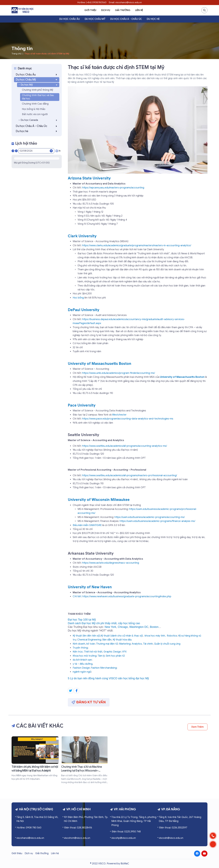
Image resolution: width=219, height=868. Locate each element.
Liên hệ (139, 10)
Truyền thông (80, 648)
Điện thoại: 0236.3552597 (173, 828)
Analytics (137, 644)
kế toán (91, 644)
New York (110, 627)
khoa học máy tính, (155, 636)
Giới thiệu (90, 10)
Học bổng (78, 298)
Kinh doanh (79, 644)
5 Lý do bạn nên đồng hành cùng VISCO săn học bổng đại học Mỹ (108, 678)
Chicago (123, 627)
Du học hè (153, 19)
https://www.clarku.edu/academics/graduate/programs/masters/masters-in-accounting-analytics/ (137, 245)
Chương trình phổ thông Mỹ (37, 90)
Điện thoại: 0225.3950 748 (126, 832)
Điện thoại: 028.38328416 (78, 828)
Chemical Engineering (89, 640)
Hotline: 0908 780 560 (29, 828)
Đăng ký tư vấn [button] (89, 702)
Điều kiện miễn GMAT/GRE (87, 525)
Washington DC (139, 627)
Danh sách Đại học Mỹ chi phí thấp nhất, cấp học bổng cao (104, 623)
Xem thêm (197, 727)
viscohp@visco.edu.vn (124, 838)
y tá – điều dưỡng (83, 664)
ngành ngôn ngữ (82, 672)
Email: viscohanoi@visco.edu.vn (125, 2)
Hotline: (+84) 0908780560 (92, 2)
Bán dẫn (107, 640)
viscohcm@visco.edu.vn (77, 838)
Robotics (172, 636)
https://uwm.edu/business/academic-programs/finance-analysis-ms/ (157, 521)
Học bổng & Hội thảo (34, 109)
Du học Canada (40, 120)
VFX (124, 652)
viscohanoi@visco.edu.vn (30, 838)
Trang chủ (17, 54)
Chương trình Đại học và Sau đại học (38, 97)
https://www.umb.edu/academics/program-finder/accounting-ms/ (119, 373)
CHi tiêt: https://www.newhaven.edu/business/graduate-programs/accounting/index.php (122, 596)
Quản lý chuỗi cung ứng (167, 644)
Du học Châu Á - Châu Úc (126, 19)
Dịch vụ (106, 10)
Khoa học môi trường (85, 656)
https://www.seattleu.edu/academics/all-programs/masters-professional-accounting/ (130, 475)
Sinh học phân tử (115, 656)
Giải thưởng (123, 10)
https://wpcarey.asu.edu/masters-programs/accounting (113, 188)
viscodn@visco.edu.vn (171, 838)
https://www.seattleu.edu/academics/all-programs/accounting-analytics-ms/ (125, 446)
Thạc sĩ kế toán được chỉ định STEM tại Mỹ (47, 54)
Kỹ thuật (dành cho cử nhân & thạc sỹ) (122, 636)
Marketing (125, 644)
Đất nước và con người (35, 114)
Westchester (119, 415)
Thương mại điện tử (107, 644)
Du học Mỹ (39, 85)
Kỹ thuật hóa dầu (122, 640)
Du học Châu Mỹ (95, 19)
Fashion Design (81, 668)
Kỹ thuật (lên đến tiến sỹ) (86, 636)
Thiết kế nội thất (93, 652)
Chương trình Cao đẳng (35, 104)
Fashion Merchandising (104, 668)
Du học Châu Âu (70, 19)
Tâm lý (101, 656)
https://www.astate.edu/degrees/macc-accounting (111, 563)
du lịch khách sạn (82, 660)
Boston (154, 627)
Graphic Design (112, 652)
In (58, 151)
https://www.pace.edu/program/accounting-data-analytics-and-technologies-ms (128, 419)
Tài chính (148, 644)
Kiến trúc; (78, 652)
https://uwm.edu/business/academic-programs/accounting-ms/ (150, 517)
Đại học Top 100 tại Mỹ (82, 620)
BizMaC (125, 864)
